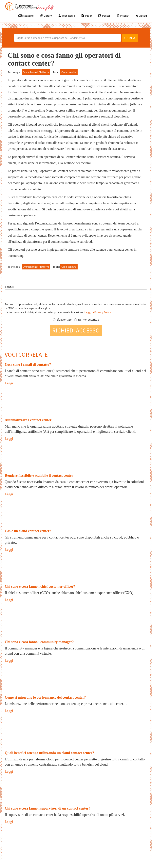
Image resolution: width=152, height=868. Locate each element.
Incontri (123, 16)
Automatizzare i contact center (28, 420)
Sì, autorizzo (62, 320)
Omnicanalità (69, 72)
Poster (104, 16)
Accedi (141, 16)
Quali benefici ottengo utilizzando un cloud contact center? (49, 753)
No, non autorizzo (87, 320)
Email (9, 287)
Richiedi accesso (76, 330)
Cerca (130, 38)
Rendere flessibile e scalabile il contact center (39, 476)
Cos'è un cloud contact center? (28, 531)
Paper (86, 16)
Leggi (9, 383)
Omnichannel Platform (36, 72)
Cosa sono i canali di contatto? (28, 365)
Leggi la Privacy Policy (98, 312)
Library (46, 16)
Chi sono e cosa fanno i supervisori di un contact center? (47, 808)
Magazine (26, 16)
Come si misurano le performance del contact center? (45, 697)
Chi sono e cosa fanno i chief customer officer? (40, 586)
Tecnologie (66, 16)
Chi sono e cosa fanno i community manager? (39, 642)
